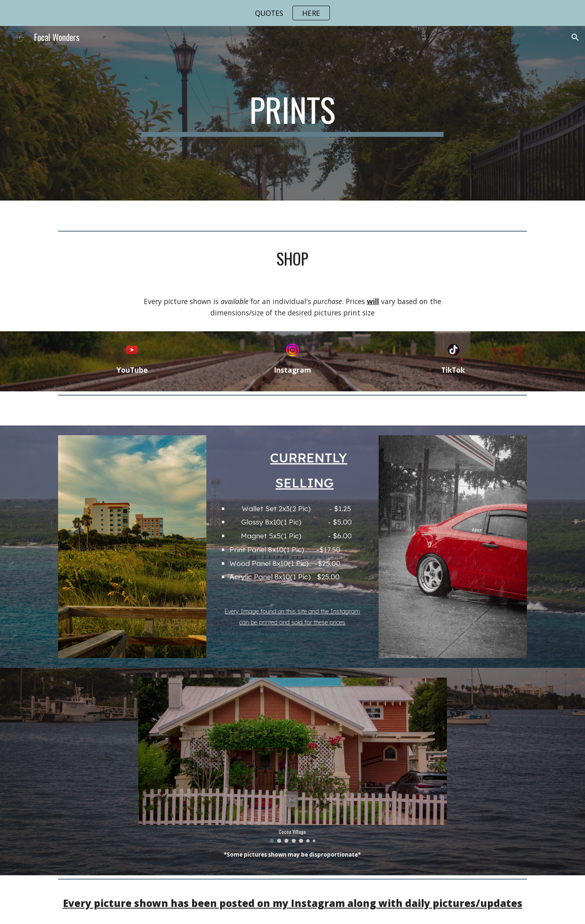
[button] (575, 37)
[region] (292, 13)
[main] (292, 113)
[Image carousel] (292, 760)
